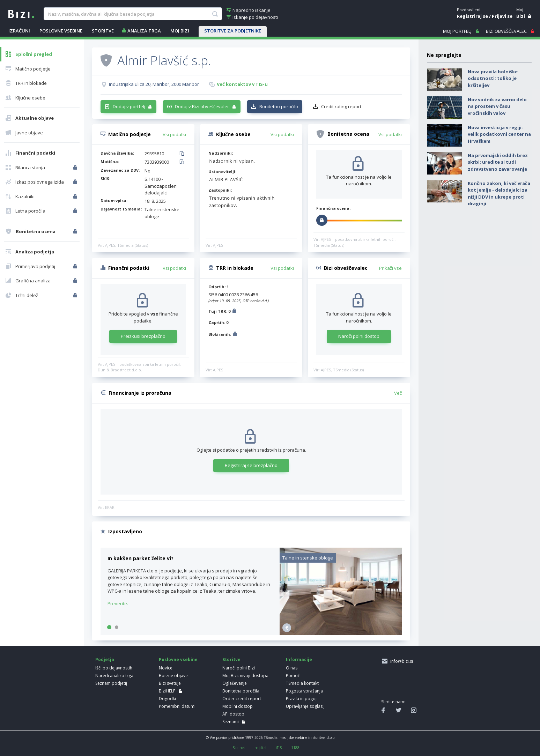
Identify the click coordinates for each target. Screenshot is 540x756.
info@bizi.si (401, 661)
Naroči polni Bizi (239, 668)
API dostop (233, 714)
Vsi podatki (174, 134)
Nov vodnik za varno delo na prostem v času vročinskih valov (497, 106)
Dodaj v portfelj (129, 106)
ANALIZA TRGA (144, 31)
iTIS (279, 748)
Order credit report (242, 699)
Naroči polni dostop (359, 336)
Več (398, 393)
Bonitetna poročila (241, 691)
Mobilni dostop (238, 706)
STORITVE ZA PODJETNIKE (233, 31)
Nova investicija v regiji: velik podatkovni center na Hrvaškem (499, 134)
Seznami (231, 722)
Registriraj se (472, 16)
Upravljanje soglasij (305, 706)
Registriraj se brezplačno (251, 465)
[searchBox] (133, 14)
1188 (295, 748)
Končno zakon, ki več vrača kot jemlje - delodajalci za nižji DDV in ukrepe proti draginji (499, 194)
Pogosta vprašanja (304, 691)
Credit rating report (341, 106)
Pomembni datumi (177, 706)
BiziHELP (167, 691)
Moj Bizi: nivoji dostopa (245, 676)
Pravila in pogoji (302, 699)
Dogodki (167, 699)
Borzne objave (173, 676)
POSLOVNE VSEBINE (61, 31)
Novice (166, 668)
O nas (292, 668)
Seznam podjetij (111, 683)
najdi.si (260, 748)
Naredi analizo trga (114, 676)
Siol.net (239, 748)
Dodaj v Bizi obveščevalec (202, 106)
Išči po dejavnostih (114, 668)
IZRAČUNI (19, 31)
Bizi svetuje (170, 683)
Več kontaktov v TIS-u (242, 84)
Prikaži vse (390, 268)
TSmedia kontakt (302, 683)
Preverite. (118, 603)
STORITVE (103, 31)
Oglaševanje (235, 683)
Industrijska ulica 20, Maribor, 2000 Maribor (154, 84)
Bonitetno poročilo (279, 106)
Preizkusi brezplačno (143, 336)
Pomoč (293, 676)
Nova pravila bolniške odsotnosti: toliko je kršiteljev (493, 78)
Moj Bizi (180, 31)
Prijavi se (502, 16)
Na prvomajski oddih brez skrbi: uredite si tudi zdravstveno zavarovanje (498, 162)
